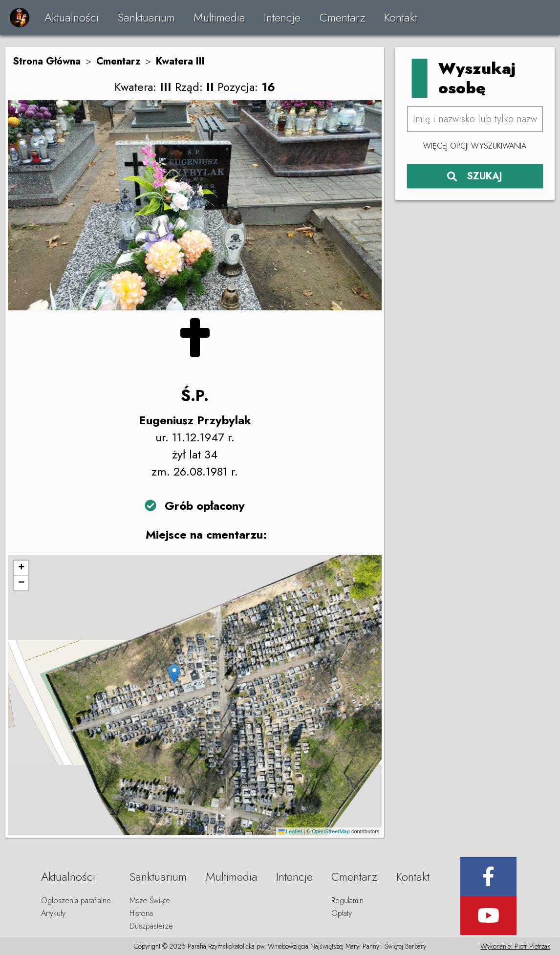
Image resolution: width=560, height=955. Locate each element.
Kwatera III (180, 61)
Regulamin (347, 901)
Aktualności (72, 17)
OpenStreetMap (331, 831)
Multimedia (219, 17)
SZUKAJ (475, 176)
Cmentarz (343, 17)
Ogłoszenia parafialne (76, 901)
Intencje (282, 17)
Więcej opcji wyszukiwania (475, 146)
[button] (174, 674)
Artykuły (53, 913)
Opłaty (342, 913)
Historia (141, 913)
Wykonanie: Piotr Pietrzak (515, 946)
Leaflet (290, 831)
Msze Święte (150, 901)
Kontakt (401, 17)
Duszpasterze (151, 926)
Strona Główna (47, 61)
